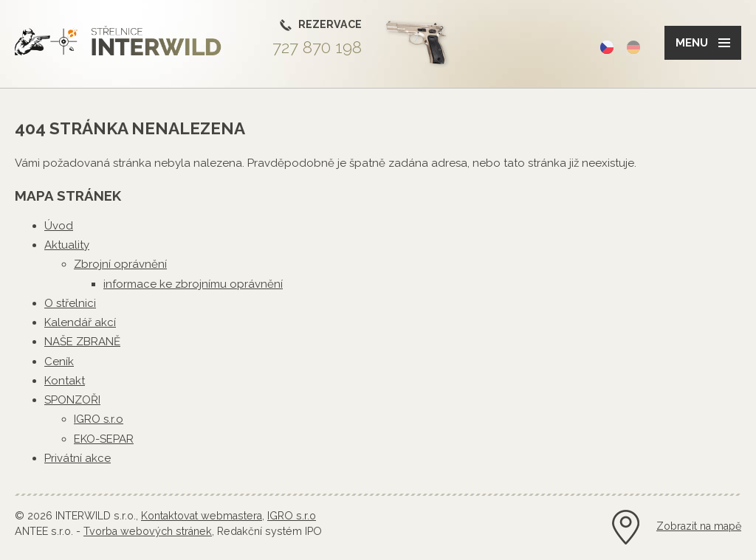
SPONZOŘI (72, 400)
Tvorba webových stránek (148, 531)
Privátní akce (78, 458)
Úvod (59, 226)
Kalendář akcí (80, 322)
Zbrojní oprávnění (120, 264)
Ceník (59, 362)
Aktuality (67, 245)
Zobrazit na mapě (699, 526)
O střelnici (70, 303)
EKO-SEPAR (104, 439)
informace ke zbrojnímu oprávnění (193, 284)
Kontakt (65, 381)
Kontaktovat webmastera (202, 516)
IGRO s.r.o (99, 419)
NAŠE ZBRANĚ (82, 342)
